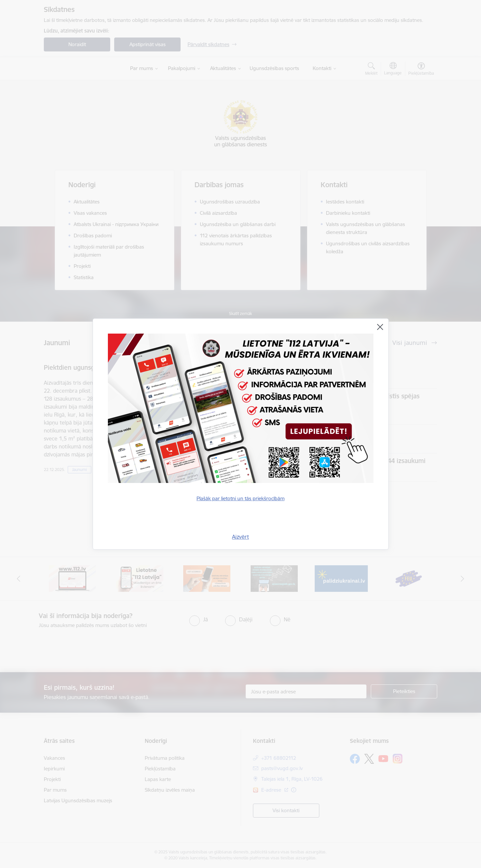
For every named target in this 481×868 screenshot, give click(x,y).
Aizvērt (240, 537)
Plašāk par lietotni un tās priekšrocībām (240, 498)
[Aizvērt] (380, 327)
